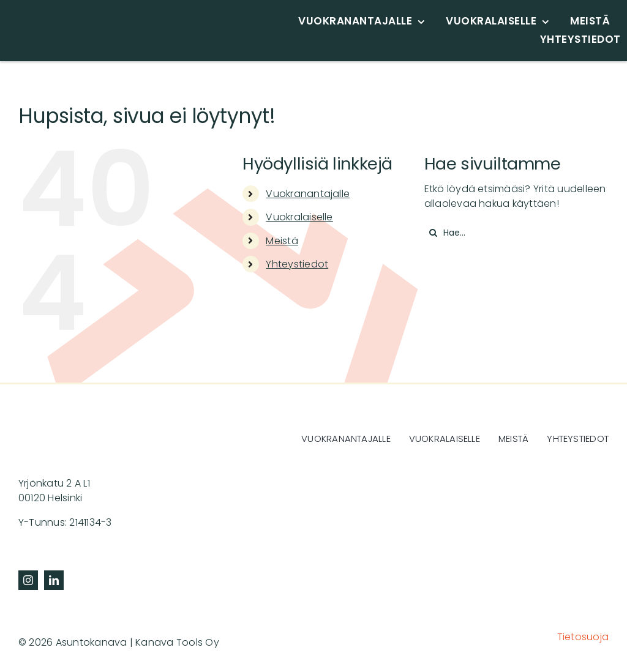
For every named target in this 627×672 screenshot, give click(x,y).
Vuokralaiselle (299, 217)
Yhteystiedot (297, 264)
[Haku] (434, 233)
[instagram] (28, 580)
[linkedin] (54, 580)
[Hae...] (516, 233)
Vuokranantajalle (308, 194)
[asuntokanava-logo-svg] (104, 18)
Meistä (282, 241)
